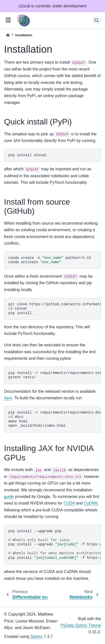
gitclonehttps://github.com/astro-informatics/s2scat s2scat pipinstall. (55, 309)
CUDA (69, 503)
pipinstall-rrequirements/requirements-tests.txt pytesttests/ (55, 375)
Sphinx (36, 637)
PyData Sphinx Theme (81, 625)
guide (9, 497)
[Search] (97, 20)
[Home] (8, 35)
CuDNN (91, 503)
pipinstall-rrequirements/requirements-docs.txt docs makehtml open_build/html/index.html (55, 419)
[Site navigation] (8, 20)
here (8, 398)
